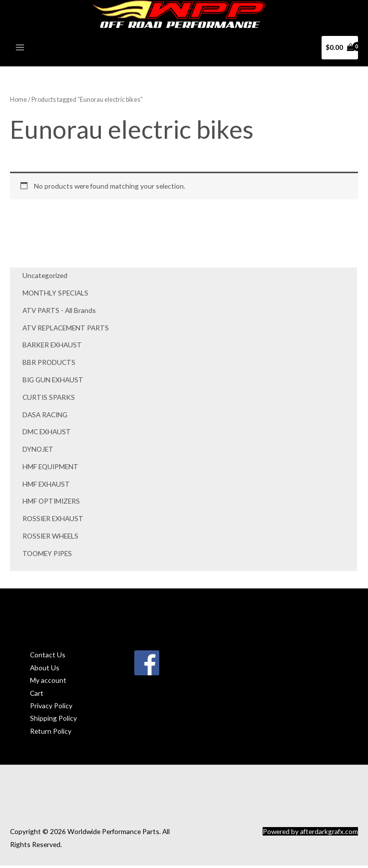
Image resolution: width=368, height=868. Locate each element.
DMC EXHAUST (47, 434)
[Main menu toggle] (20, 50)
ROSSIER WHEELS (50, 538)
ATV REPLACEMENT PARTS (66, 330)
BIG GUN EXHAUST (53, 382)
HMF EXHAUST (46, 486)
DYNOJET (38, 451)
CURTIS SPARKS (49, 400)
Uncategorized (45, 278)
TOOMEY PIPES (47, 556)
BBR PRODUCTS (49, 365)
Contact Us (48, 658)
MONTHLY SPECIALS (55, 295)
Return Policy (51, 733)
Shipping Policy (53, 721)
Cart (37, 696)
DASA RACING (45, 417)
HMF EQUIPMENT (50, 469)
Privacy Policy (51, 708)
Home (18, 102)
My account (48, 683)
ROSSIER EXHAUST (53, 521)
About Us (45, 670)
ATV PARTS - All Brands (59, 313)
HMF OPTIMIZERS (51, 504)
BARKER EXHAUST (52, 348)
